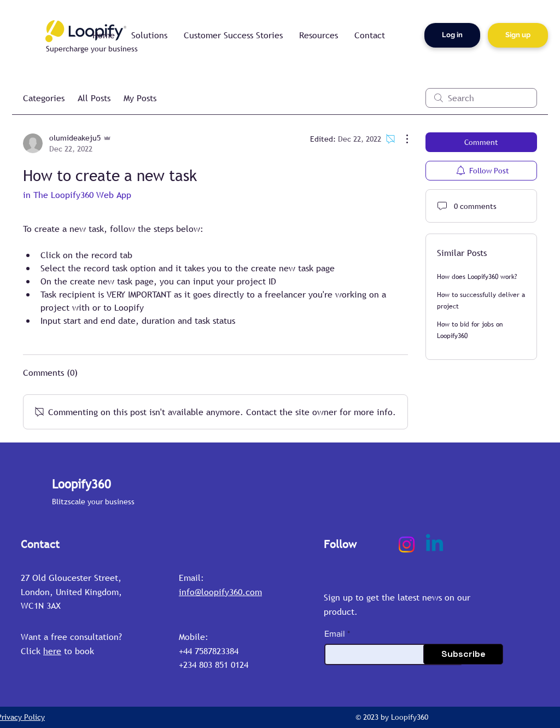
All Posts (94, 98)
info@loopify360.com (220, 592)
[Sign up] (518, 35)
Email (335, 634)
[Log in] (452, 35)
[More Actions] (401, 139)
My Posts (140, 98)
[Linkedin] (434, 544)
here (52, 651)
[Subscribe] (463, 654)
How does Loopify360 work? (477, 277)
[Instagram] (407, 544)
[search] (481, 98)
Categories (44, 98)
